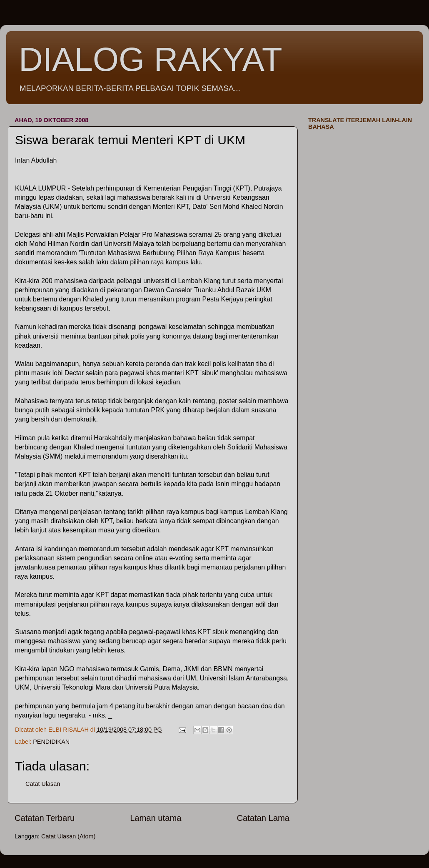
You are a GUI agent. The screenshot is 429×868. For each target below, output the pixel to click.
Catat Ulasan (43, 784)
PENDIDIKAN (51, 742)
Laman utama (156, 818)
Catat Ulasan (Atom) (68, 836)
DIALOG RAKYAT (151, 59)
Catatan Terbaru (45, 818)
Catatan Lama (263, 818)
